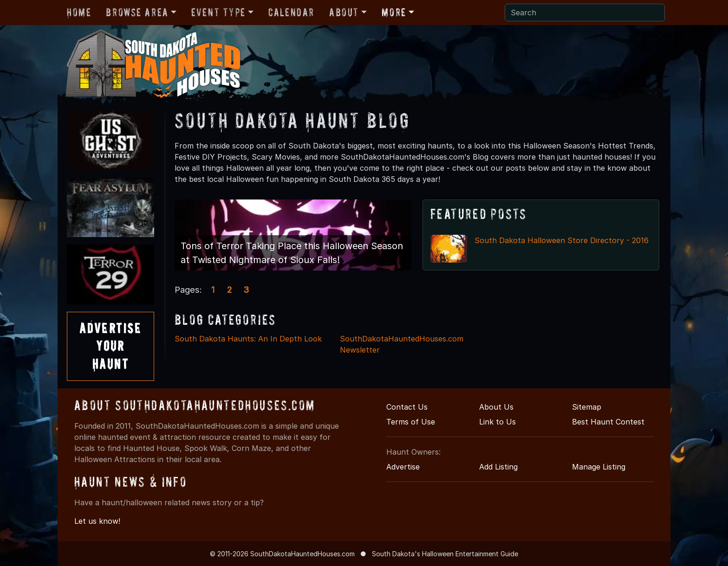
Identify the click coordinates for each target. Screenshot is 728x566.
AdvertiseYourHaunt (110, 346)
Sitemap (587, 407)
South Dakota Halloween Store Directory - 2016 (562, 240)
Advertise (403, 467)
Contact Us (407, 407)
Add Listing (498, 467)
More (394, 12)
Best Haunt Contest (608, 422)
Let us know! (97, 521)
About (344, 12)
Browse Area (137, 12)
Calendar (291, 12)
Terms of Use (411, 422)
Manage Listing (599, 467)
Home (79, 12)
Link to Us (497, 422)
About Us (496, 407)
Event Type (218, 12)
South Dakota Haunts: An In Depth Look (248, 339)
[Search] (585, 13)
